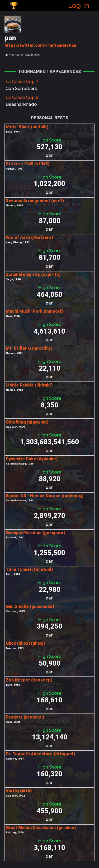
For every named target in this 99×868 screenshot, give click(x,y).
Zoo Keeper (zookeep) (29, 680)
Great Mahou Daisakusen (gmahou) (41, 828)
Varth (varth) (19, 791)
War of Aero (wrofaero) (29, 237)
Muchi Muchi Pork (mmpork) (35, 311)
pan (49, 155)
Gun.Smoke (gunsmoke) (30, 606)
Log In (79, 5)
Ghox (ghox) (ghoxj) (25, 643)
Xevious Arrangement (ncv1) (35, 201)
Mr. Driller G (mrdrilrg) (29, 348)
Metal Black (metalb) (27, 127)
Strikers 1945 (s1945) (28, 164)
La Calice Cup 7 (22, 82)
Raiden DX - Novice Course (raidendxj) (45, 496)
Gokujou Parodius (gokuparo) (35, 533)
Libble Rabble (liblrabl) (29, 385)
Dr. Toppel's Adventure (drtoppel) (40, 754)
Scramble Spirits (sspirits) (33, 274)
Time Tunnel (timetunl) (29, 569)
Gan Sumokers (21, 88)
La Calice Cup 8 (22, 97)
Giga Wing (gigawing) (27, 422)
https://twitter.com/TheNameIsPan (40, 45)
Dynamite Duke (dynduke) (32, 459)
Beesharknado (21, 104)
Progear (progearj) (25, 717)
